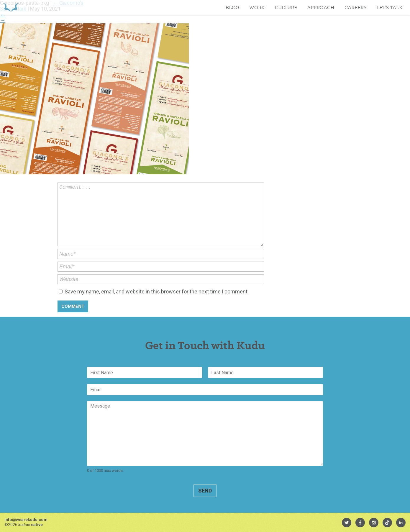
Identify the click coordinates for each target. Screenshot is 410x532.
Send (205, 491)
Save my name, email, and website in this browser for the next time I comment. (157, 292)
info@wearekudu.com (26, 520)
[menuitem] (347, 523)
